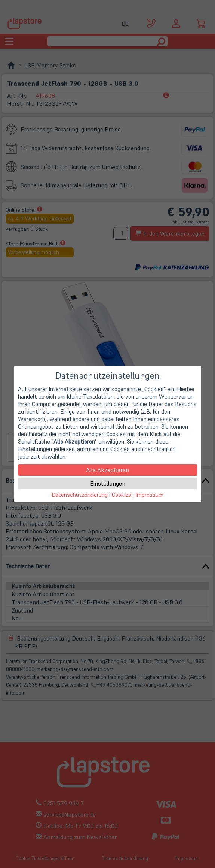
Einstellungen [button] (108, 483)
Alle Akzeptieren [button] (107, 470)
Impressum (149, 495)
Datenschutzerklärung (80, 495)
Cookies (122, 495)
